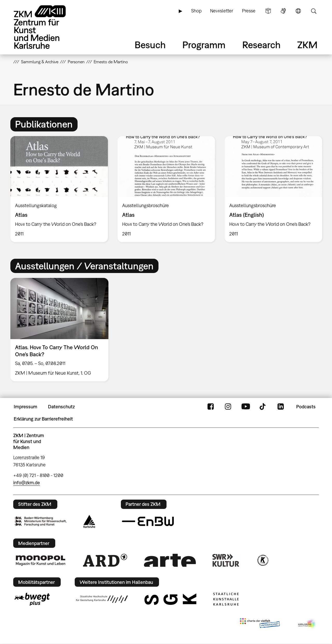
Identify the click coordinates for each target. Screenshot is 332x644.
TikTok (263, 407)
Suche (314, 11)
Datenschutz (61, 407)
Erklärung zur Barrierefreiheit (43, 419)
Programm (204, 45)
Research (261, 45)
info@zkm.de (27, 483)
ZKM (307, 45)
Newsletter (222, 11)
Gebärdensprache (283, 11)
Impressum (26, 407)
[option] (59, 189)
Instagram (228, 407)
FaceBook (211, 407)
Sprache (298, 11)
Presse (249, 11)
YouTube (246, 407)
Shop (196, 11)
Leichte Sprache (268, 11)
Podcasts (306, 407)
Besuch (150, 45)
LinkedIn (281, 407)
